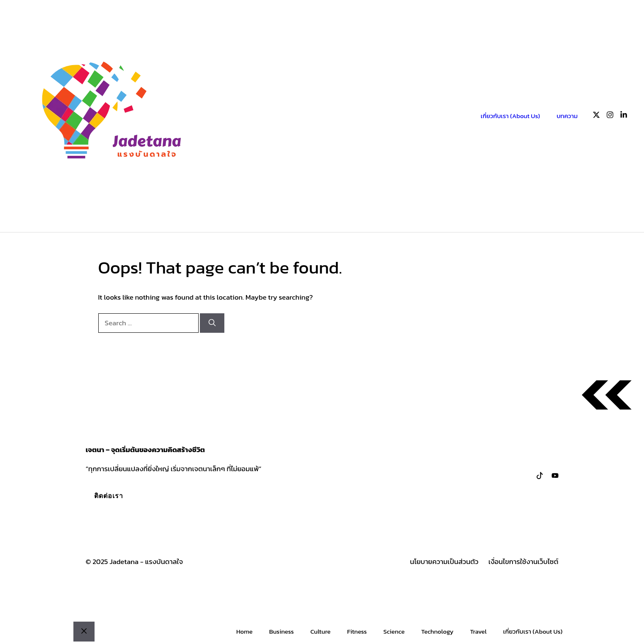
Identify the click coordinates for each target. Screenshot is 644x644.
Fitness (357, 631)
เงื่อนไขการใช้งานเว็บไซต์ (524, 562)
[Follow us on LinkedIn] (624, 116)
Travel (479, 631)
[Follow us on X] (596, 116)
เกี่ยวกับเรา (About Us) (510, 116)
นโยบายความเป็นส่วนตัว (444, 562)
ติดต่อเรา (109, 496)
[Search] (212, 323)
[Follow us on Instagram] (610, 116)
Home (244, 631)
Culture (320, 631)
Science (394, 631)
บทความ (567, 116)
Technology (437, 631)
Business (281, 631)
